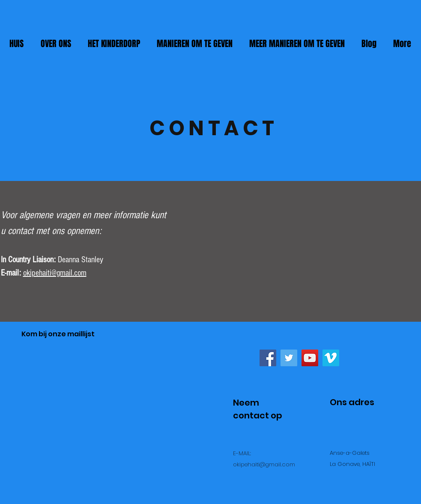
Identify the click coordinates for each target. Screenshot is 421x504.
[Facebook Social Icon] (268, 358)
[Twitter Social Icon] (289, 358)
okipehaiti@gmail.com (55, 273)
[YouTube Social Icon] (310, 358)
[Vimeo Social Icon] (331, 358)
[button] (195, 44)
